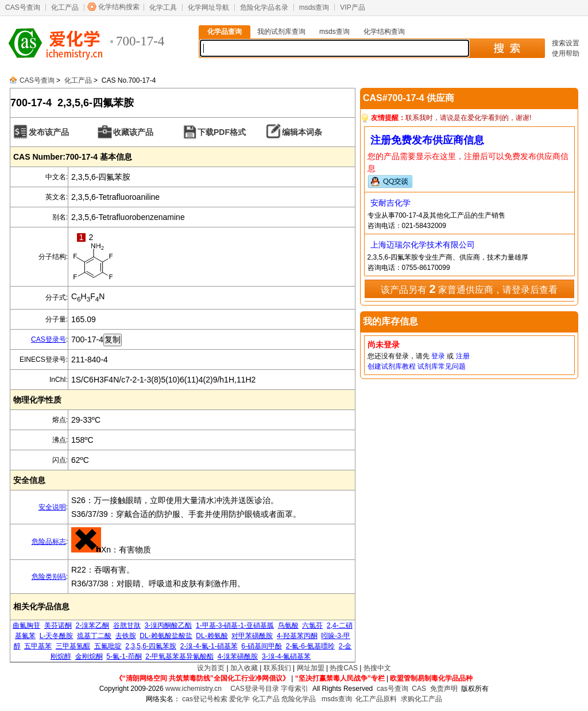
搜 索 (507, 48)
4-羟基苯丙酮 (297, 636)
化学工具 (163, 7)
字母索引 (295, 689)
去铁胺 (126, 636)
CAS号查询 (23, 7)
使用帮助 (566, 53)
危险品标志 (49, 542)
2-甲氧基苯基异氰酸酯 (179, 656)
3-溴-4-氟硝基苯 (286, 656)
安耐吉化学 (390, 203)
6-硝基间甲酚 (262, 646)
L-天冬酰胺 (57, 636)
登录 (438, 356)
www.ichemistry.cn (194, 689)
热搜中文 (377, 668)
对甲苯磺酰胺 (252, 636)
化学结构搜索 (119, 7)
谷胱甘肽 (127, 625)
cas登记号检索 (205, 699)
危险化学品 (299, 699)
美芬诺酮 (58, 625)
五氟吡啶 (108, 646)
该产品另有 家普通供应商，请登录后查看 (469, 289)
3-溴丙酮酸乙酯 (169, 625)
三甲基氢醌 (73, 646)
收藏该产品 (133, 132)
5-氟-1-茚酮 (124, 656)
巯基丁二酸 (94, 636)
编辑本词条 (302, 132)
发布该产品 (49, 132)
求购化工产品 (421, 699)
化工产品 (65, 7)
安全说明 (52, 507)
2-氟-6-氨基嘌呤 (310, 646)
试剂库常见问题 (442, 366)
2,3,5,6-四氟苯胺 (151, 646)
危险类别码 (49, 577)
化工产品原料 (376, 699)
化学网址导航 (208, 7)
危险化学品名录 (264, 7)
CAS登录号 (49, 339)
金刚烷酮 (89, 656)
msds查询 (314, 7)
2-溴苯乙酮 (93, 625)
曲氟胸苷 (26, 625)
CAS (419, 689)
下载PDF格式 (222, 132)
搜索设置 (566, 43)
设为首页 (211, 668)
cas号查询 (392, 689)
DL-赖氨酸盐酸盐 (166, 636)
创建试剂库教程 (392, 366)
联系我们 (277, 668)
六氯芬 (312, 625)
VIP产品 (352, 7)
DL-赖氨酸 (212, 636)
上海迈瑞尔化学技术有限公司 (423, 245)
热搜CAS (344, 668)
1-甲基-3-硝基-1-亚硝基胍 (235, 625)
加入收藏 (244, 668)
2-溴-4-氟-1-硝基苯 (209, 646)
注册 (463, 356)
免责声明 (444, 689)
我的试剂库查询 (281, 32)
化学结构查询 (384, 32)
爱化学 (239, 699)
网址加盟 (311, 668)
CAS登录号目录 (255, 689)
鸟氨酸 (288, 625)
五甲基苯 (38, 646)
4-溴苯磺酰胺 (238, 656)
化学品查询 (225, 32)
